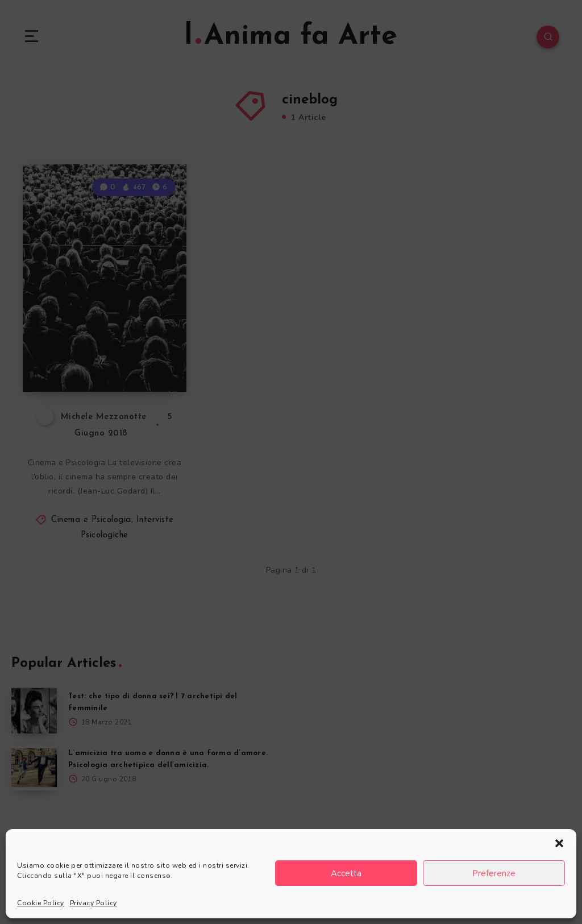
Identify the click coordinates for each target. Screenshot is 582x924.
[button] (559, 843)
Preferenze (494, 873)
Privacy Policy (93, 903)
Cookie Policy (41, 903)
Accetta (346, 873)
